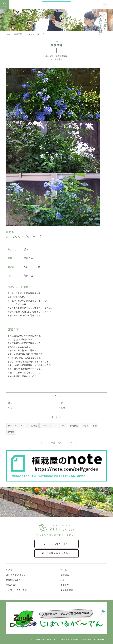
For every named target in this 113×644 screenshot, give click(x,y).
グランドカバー (15, 426)
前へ (43, 443)
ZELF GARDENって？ (16, 575)
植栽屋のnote (71, 4)
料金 (63, 580)
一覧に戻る (57, 443)
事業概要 (65, 585)
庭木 (63, 403)
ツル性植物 (32, 426)
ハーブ (63, 426)
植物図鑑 (65, 575)
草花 (10, 408)
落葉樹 (11, 432)
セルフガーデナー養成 (16, 590)
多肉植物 (74, 426)
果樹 (95, 426)
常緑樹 (85, 426)
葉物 (63, 408)
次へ (70, 443)
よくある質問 (67, 590)
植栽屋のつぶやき (14, 580)
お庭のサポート (13, 585)
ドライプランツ (48, 426)
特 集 (64, 570)
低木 (10, 403)
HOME (9, 570)
